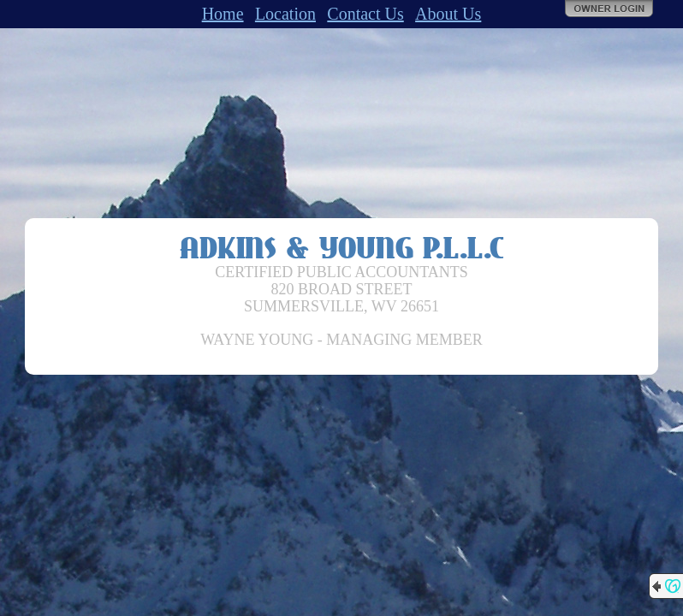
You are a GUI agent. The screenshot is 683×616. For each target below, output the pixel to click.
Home (223, 14)
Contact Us (365, 14)
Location (285, 14)
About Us (448, 14)
